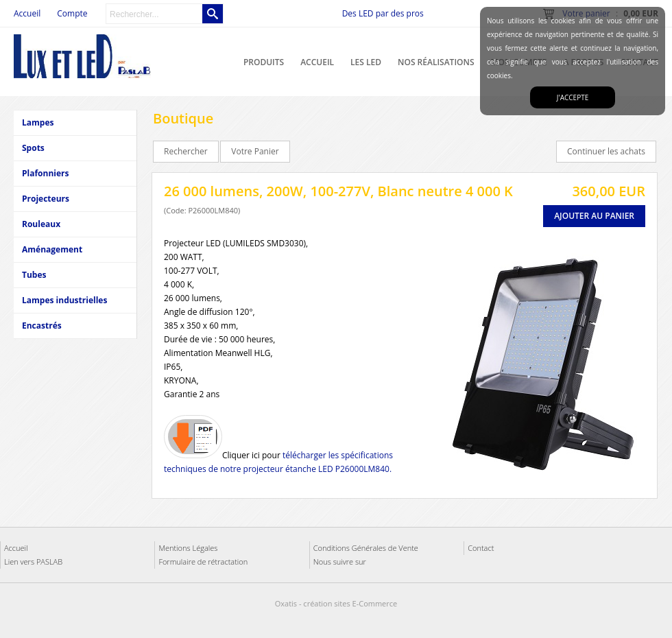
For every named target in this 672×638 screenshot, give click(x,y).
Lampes (38, 122)
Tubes (34, 275)
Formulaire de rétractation (203, 562)
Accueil (317, 62)
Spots (33, 148)
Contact (481, 548)
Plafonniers (45, 173)
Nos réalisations (436, 62)
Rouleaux (41, 224)
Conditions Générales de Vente (366, 548)
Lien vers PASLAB (33, 562)
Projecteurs (46, 199)
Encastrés (42, 326)
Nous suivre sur (340, 562)
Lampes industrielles (64, 300)
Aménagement (52, 249)
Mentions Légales (188, 548)
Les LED (366, 62)
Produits (264, 62)
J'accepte (573, 97)
